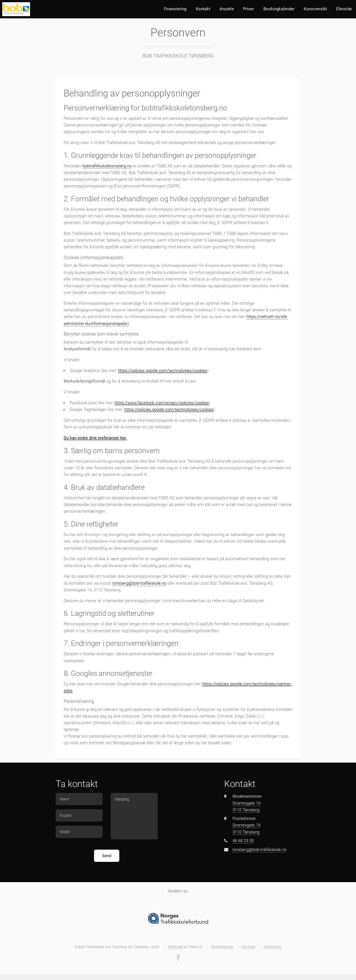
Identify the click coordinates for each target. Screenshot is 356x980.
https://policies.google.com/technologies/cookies (163, 371)
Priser (249, 9)
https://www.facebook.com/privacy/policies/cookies (162, 403)
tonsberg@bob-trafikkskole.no (139, 583)
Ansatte (227, 9)
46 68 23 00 (243, 841)
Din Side (249, 947)
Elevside (344, 9)
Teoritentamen (222, 947)
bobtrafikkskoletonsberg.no (107, 166)
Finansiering (175, 9)
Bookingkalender (279, 9)
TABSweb (175, 947)
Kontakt (203, 9)
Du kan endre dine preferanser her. (95, 438)
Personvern (273, 947)
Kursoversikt (315, 9)
